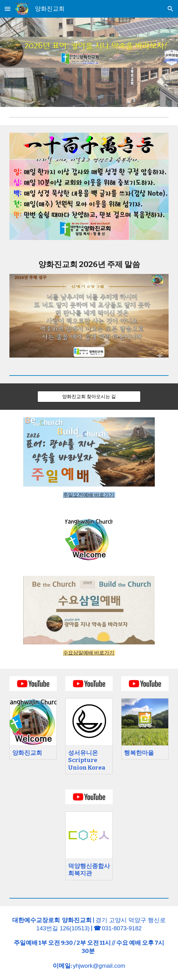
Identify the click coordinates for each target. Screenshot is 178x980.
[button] (8, 9)
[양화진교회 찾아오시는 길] (89, 397)
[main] (89, 264)
